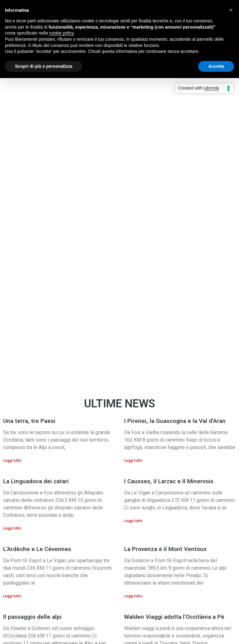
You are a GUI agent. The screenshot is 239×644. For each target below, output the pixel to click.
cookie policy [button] (61, 33)
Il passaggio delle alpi (32, 617)
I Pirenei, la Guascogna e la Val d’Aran (175, 421)
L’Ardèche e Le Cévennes (37, 549)
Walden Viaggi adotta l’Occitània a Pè (174, 617)
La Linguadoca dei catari (36, 481)
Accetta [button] (216, 66)
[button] (8, 208)
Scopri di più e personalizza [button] (44, 66)
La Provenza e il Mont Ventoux (165, 549)
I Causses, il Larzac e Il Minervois (169, 481)
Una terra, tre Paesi (29, 421)
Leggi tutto (12, 461)
